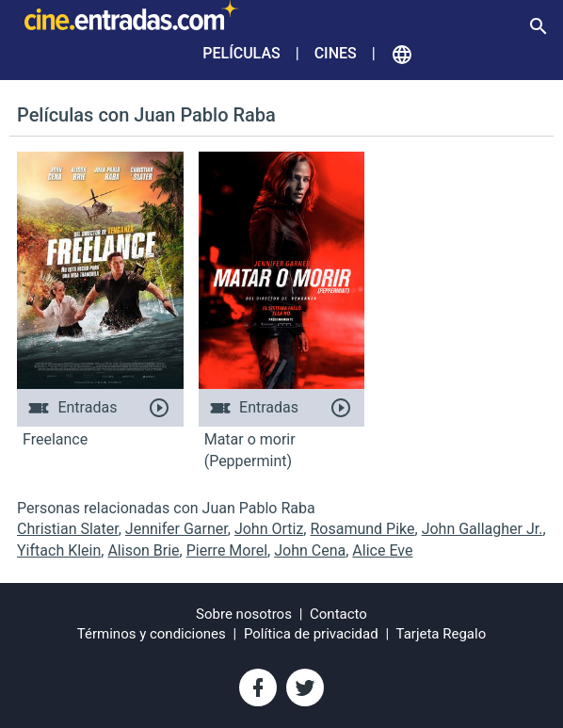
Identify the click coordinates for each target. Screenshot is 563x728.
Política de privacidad (311, 634)
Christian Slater (68, 529)
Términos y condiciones (152, 634)
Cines (336, 53)
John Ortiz (269, 529)
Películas (241, 53)
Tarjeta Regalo (442, 634)
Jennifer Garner (177, 529)
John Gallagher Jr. (483, 529)
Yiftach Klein (59, 550)
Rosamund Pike (362, 529)
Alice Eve (382, 550)
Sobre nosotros (244, 614)
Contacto (338, 614)
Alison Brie (143, 550)
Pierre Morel (227, 550)
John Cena (310, 550)
